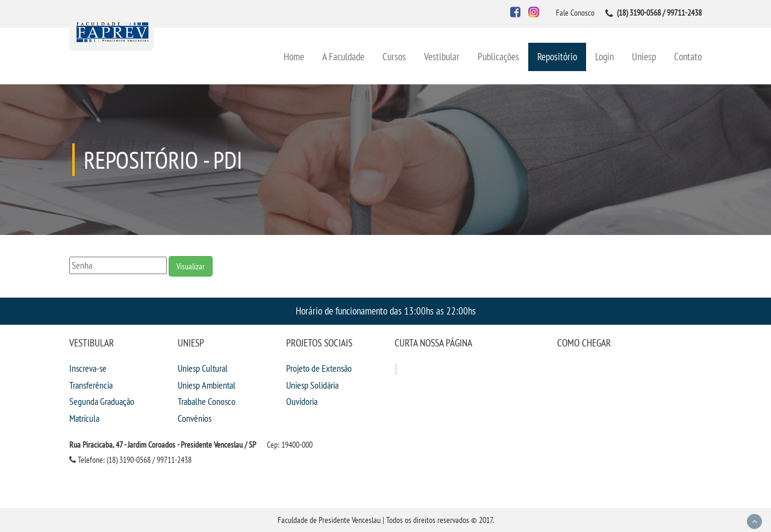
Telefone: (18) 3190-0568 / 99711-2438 (130, 460)
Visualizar (191, 266)
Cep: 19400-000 (290, 445)
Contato (688, 56)
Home (294, 56)
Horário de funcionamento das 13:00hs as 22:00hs (386, 311)
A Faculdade (343, 56)
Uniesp (644, 56)
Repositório (557, 56)
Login (604, 56)
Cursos (394, 56)
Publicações (498, 56)
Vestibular (442, 56)
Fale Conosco (575, 13)
